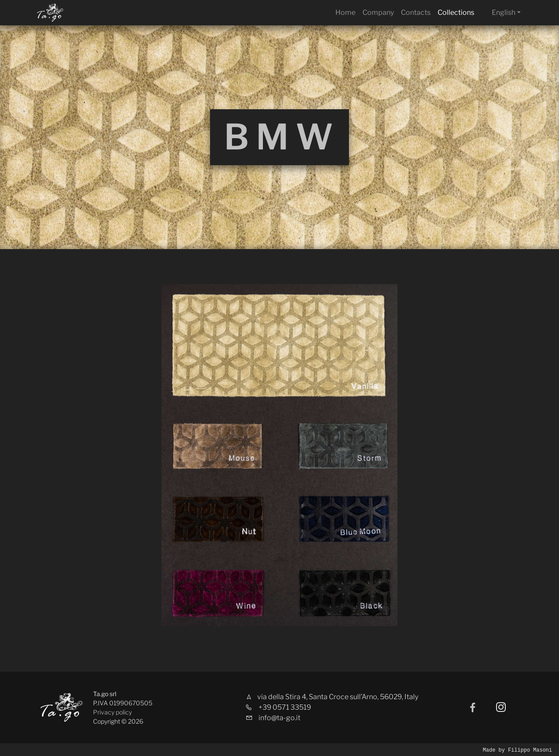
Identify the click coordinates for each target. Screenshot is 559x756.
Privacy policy (112, 712)
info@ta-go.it (279, 718)
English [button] (504, 12)
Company (378, 12)
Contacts (416, 12)
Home (345, 12)
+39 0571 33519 (285, 707)
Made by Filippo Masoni (518, 750)
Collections (456, 12)
